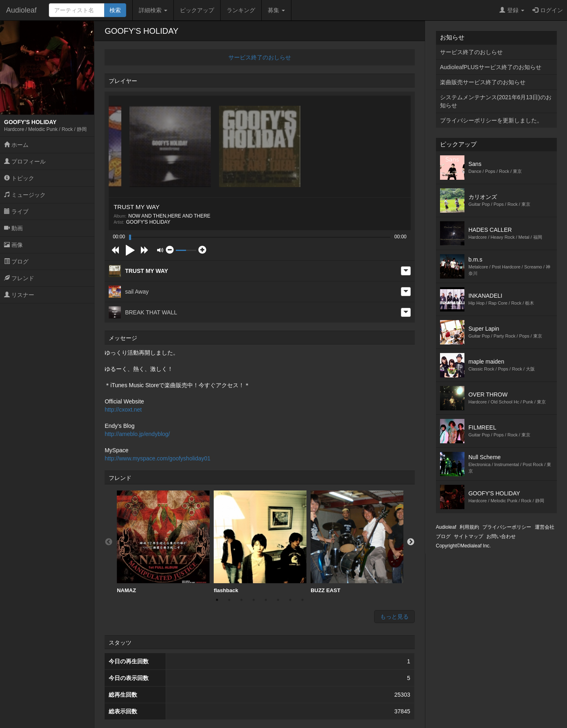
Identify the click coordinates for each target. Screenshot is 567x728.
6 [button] (278, 600)
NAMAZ (163, 542)
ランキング (241, 10)
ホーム (16, 145)
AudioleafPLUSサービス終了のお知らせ (491, 67)
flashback (260, 542)
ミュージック (25, 195)
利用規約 (469, 527)
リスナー (19, 295)
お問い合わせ (501, 536)
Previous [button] (109, 542)
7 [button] (290, 600)
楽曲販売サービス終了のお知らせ (483, 82)
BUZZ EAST (357, 542)
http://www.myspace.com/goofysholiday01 (158, 458)
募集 (276, 10)
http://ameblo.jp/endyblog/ (137, 434)
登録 (512, 10)
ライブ (16, 211)
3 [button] (241, 600)
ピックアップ (197, 10)
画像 (13, 245)
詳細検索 (153, 10)
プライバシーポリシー (507, 527)
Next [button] (411, 542)
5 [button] (266, 600)
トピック (19, 178)
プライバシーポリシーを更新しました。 (491, 120)
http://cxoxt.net (123, 410)
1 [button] (217, 600)
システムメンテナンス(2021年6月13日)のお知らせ (496, 101)
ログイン (548, 10)
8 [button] (302, 600)
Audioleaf (21, 10)
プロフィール (25, 161)
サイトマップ (468, 536)
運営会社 (545, 527)
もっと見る (394, 617)
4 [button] (254, 600)
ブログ (16, 262)
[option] (163, 542)
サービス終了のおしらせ (260, 57)
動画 (13, 228)
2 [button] (229, 600)
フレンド (19, 278)
